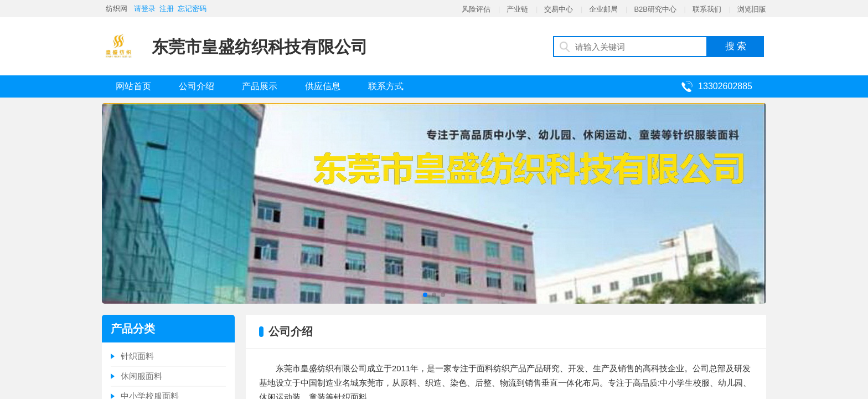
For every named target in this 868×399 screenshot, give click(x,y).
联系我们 (707, 9)
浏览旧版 (752, 9)
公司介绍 (197, 86)
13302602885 (725, 86)
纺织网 (117, 9)
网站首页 (133, 86)
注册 (167, 9)
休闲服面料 (141, 376)
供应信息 (323, 86)
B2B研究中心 (655, 9)
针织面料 (137, 356)
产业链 (517, 9)
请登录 (145, 9)
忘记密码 (192, 9)
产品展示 (260, 86)
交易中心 (559, 9)
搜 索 (736, 46)
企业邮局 (603, 9)
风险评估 (476, 9)
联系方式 (386, 86)
